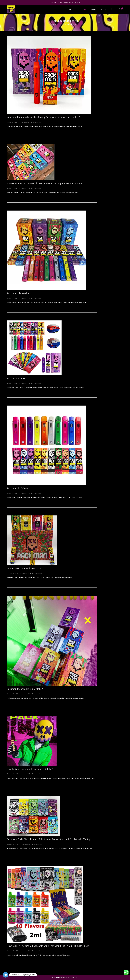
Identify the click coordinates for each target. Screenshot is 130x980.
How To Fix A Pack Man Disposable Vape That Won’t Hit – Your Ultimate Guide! (48, 946)
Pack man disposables (19, 293)
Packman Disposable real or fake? (25, 689)
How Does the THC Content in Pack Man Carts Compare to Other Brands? (45, 183)
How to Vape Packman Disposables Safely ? (30, 769)
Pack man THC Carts (17, 488)
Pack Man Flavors (16, 378)
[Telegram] (6, 975)
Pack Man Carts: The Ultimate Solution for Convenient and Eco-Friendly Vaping (49, 839)
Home (54, 24)
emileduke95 (25, 122)
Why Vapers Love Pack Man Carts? (25, 568)
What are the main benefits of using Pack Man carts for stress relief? (43, 117)
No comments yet (36, 122)
